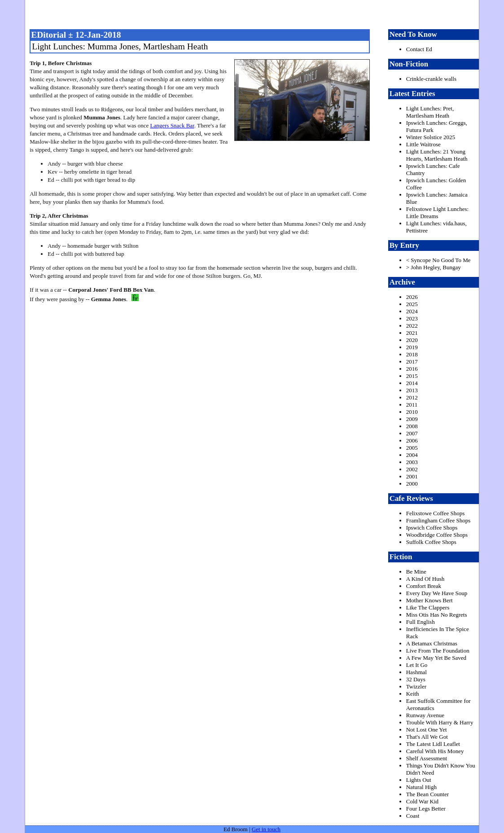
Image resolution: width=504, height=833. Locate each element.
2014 (412, 383)
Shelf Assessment (427, 758)
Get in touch (266, 829)
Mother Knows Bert (429, 600)
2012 (412, 397)
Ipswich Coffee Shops (432, 528)
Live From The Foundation (438, 651)
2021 (412, 333)
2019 (412, 347)
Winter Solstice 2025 (431, 137)
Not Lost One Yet (427, 730)
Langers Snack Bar (172, 125)
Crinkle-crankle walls (431, 79)
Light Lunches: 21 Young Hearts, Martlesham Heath (437, 155)
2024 (412, 311)
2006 (412, 441)
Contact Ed (419, 49)
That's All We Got (427, 737)
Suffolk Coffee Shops (431, 542)
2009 (412, 419)
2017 (412, 362)
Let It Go (417, 665)
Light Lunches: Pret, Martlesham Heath (430, 112)
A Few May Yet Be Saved (436, 658)
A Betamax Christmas (432, 643)
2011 (412, 405)
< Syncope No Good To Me (438, 260)
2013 (412, 390)
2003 (412, 462)
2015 (412, 376)
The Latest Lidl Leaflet (433, 744)
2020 (412, 340)
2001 (412, 476)
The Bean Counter (427, 794)
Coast (413, 816)
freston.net (255, 13)
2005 (412, 448)
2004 (412, 455)
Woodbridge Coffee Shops (437, 535)
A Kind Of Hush (425, 579)
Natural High (421, 787)
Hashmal (416, 672)
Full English (421, 622)
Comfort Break (424, 586)
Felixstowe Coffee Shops (435, 513)
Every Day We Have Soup (437, 593)
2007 (412, 433)
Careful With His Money (435, 751)
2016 (412, 369)
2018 (412, 354)
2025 (412, 304)
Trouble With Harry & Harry (440, 722)
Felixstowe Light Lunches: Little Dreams (437, 213)
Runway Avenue (425, 715)
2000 (412, 484)
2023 (412, 318)
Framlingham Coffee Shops (438, 520)
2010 (412, 412)
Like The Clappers (428, 607)
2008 (412, 426)
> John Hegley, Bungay (434, 267)
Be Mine (416, 572)
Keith (413, 694)
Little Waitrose (423, 144)
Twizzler (416, 686)
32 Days (416, 679)
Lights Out (419, 780)
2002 (412, 469)
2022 (412, 326)
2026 (412, 297)
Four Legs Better (426, 809)
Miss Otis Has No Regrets (437, 615)
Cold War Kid (422, 801)
